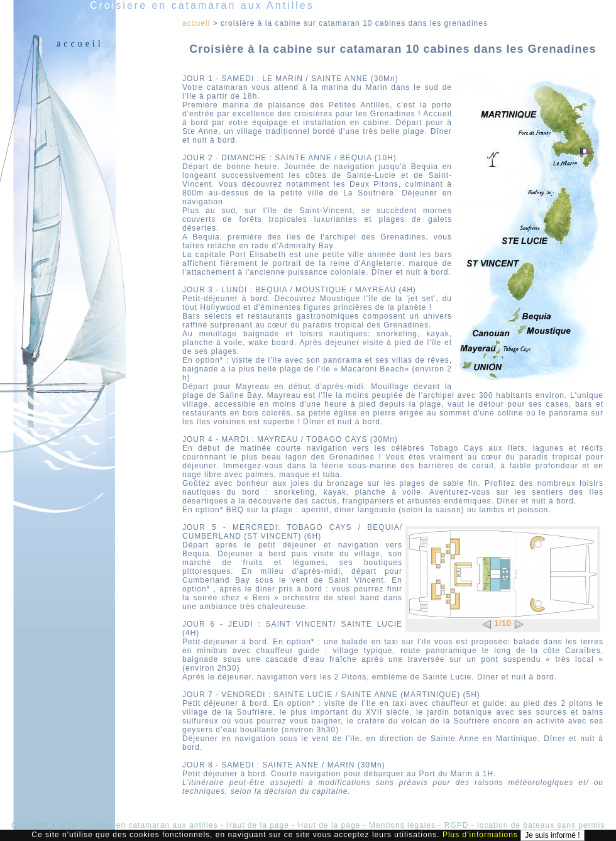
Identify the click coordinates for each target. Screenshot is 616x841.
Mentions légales (402, 825)
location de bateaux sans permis (541, 825)
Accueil (80, 44)
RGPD (457, 825)
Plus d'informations (480, 835)
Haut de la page (258, 825)
